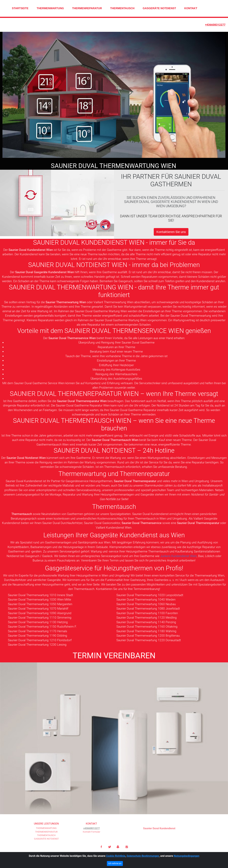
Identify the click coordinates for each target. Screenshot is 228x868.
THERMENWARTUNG (50, 8)
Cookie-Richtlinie (116, 856)
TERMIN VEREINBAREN (114, 656)
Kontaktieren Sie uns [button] (171, 232)
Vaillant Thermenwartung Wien (114, 302)
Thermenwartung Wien (209, 576)
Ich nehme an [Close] (115, 863)
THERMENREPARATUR (87, 8)
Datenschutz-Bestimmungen (143, 856)
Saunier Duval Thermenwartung (191, 316)
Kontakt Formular (92, 832)
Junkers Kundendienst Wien (178, 556)
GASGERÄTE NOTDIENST (159, 8)
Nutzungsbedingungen (187, 856)
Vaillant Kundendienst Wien (114, 528)
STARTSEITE (20, 8)
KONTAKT (191, 8)
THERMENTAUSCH (122, 8)
